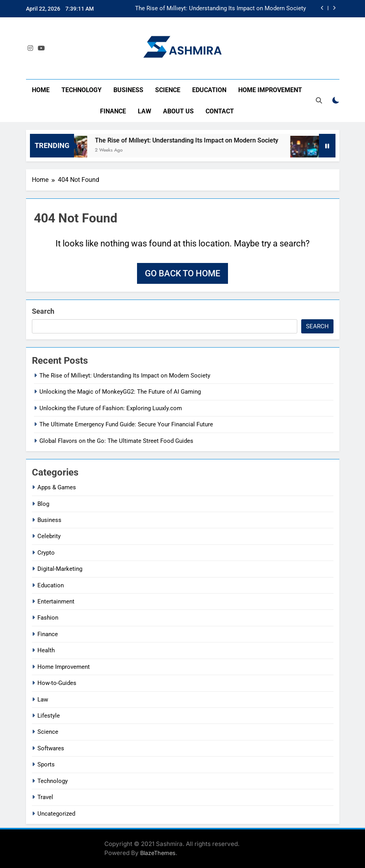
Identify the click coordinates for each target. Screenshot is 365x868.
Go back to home (182, 273)
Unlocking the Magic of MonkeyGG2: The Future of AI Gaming (120, 392)
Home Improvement (270, 90)
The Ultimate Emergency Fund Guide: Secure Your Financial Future (126, 424)
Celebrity (49, 536)
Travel (45, 797)
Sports (46, 764)
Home (41, 90)
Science (168, 90)
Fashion (48, 618)
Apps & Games (57, 487)
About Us (178, 111)
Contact (220, 111)
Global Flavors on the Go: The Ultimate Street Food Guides (116, 441)
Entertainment (56, 601)
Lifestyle (49, 716)
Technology (82, 90)
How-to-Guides (57, 683)
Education (209, 90)
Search (43, 311)
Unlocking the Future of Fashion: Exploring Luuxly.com (111, 408)
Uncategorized (56, 814)
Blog (43, 504)
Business (128, 90)
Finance (113, 111)
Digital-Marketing (60, 569)
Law (145, 111)
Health (46, 650)
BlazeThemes (158, 853)
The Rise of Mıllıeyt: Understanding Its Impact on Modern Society (220, 9)
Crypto (46, 553)
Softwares (51, 748)
